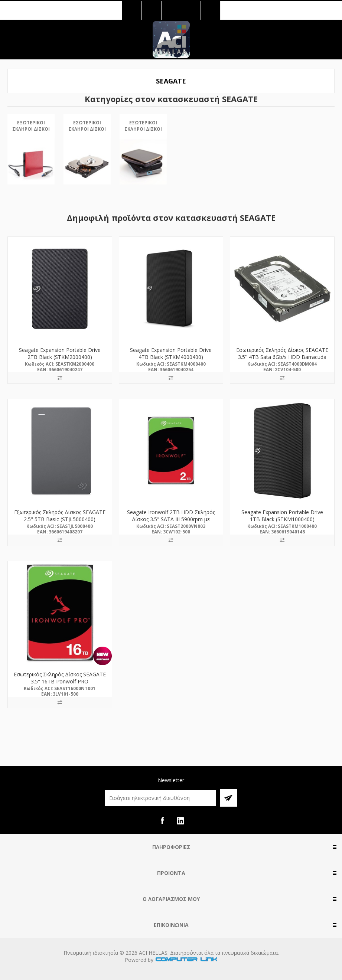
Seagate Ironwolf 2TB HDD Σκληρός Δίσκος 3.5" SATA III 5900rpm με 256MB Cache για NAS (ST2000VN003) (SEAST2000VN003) (171, 523)
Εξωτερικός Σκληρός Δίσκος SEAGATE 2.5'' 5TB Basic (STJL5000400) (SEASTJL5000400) (60, 519)
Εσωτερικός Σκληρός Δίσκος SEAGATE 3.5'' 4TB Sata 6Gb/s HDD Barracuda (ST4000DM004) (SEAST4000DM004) (282, 357)
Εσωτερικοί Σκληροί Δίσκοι (87, 126)
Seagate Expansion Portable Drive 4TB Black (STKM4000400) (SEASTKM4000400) (171, 357)
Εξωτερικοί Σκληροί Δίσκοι (31, 126)
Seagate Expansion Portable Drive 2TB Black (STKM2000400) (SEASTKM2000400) (60, 357)
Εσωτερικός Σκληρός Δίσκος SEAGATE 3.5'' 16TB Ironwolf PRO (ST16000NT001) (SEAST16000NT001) (60, 681)
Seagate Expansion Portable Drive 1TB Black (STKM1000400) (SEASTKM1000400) (282, 519)
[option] (31, 156)
